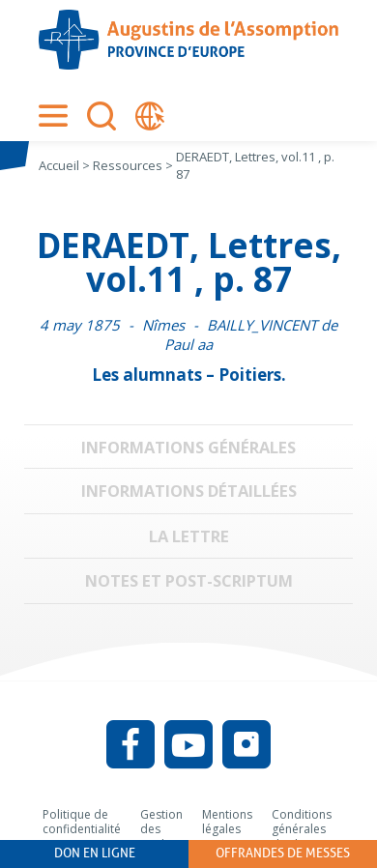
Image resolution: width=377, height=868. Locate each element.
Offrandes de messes (283, 853)
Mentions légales (227, 822)
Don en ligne (95, 853)
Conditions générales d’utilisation (303, 829)
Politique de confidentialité (82, 822)
